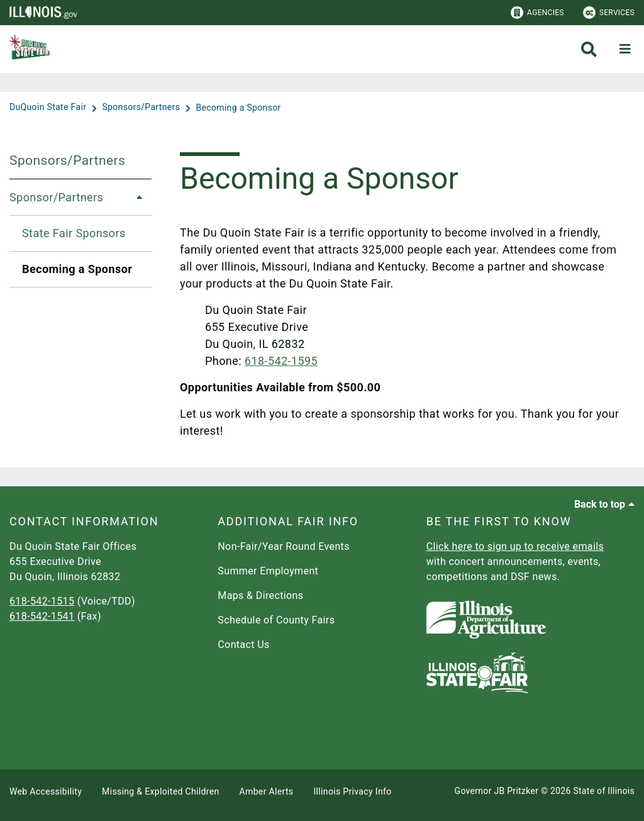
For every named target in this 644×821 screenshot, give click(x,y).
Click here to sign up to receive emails (515, 546)
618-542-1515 (42, 601)
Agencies (537, 13)
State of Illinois (604, 791)
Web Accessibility (46, 791)
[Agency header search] (589, 49)
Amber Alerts (267, 791)
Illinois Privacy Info (352, 791)
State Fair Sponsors (74, 233)
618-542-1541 (42, 616)
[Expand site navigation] (625, 49)
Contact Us (243, 645)
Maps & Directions (260, 595)
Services (609, 13)
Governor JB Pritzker (497, 791)
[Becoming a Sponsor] (238, 108)
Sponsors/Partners (67, 160)
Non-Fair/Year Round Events (284, 546)
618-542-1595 (281, 361)
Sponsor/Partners (56, 197)
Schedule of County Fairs (276, 620)
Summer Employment (268, 571)
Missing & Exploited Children (160, 791)
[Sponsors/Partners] (142, 108)
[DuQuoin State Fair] (49, 108)
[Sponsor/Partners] (136, 198)
